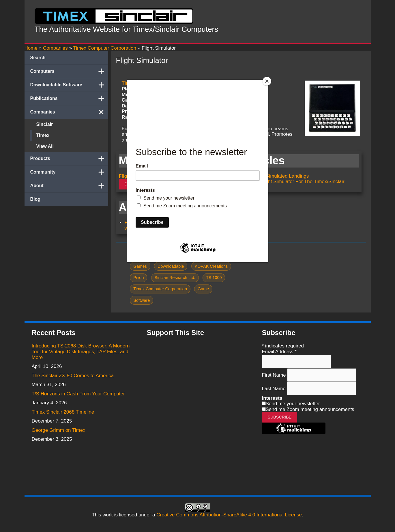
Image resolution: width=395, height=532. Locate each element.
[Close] (267, 81)
